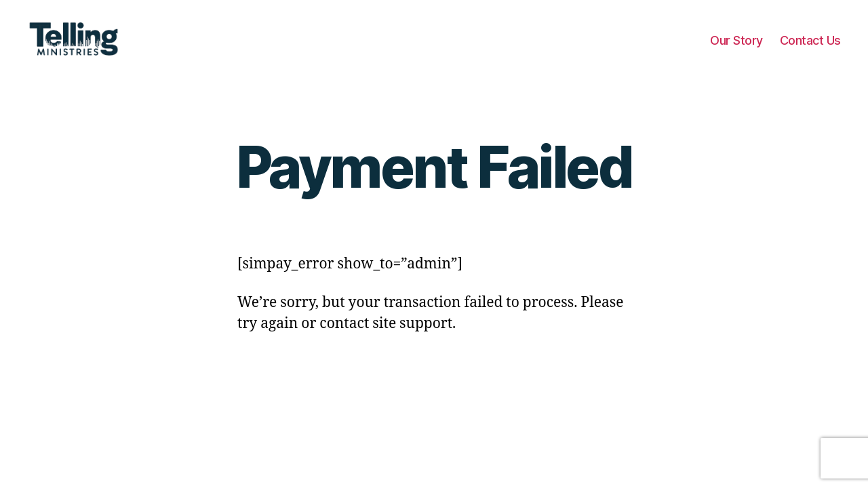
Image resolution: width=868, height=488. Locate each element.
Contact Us (810, 49)
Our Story (736, 49)
